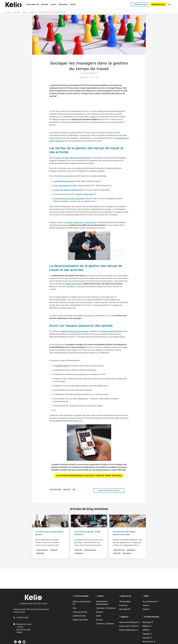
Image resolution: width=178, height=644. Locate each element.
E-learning (123, 605)
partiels (79, 194)
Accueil (8, 12)
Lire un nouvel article (109, 491)
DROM (145, 630)
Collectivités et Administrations (102, 603)
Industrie (100, 612)
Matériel (45, 4)
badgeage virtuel (62, 366)
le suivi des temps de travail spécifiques (69, 198)
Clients (53, 4)
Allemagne (147, 622)
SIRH (74, 490)
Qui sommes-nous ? (151, 601)
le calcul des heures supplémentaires (68, 190)
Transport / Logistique (105, 624)
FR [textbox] (169, 4)
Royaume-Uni (148, 641)
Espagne (146, 634)
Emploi (145, 609)
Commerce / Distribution (106, 608)
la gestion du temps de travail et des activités (72, 158)
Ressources (63, 4)
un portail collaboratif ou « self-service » (81, 222)
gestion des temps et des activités (74, 331)
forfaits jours (88, 194)
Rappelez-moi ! (158, 4)
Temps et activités (80, 612)
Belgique (146, 626)
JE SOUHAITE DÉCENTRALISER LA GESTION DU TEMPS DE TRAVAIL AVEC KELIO (89, 476)
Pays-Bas (146, 638)
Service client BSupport (129, 622)
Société (73, 4)
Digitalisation (131, 550)
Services (99, 620)
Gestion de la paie (119, 550)
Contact (146, 605)
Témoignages (125, 601)
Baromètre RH (125, 609)
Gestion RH (67, 490)
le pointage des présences (64, 181)
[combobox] (170, 4)
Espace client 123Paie (128, 626)
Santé (98, 616)
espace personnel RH (110, 331)
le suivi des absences (62, 185)
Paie (74, 608)
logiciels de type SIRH (73, 284)
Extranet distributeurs (128, 630)
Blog (24, 12)
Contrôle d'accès (79, 616)
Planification (40, 554)
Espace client (141, 4)
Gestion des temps (56, 490)
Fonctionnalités (33, 4)
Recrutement (79, 554)
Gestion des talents (80, 620)
